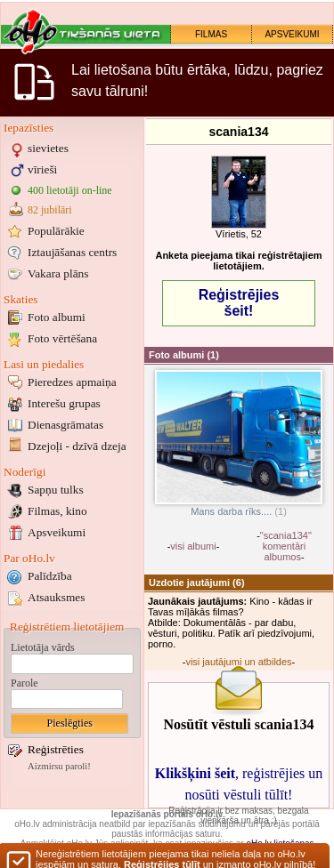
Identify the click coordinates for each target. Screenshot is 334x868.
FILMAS (211, 34)
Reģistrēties (56, 749)
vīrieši (42, 169)
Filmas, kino (57, 511)
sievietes (48, 148)
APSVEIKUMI (292, 34)
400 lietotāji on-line (70, 190)
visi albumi (193, 546)
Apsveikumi (57, 532)
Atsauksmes (56, 597)
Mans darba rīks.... (239, 507)
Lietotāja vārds (43, 647)
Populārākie (56, 231)
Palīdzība (50, 576)
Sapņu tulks (56, 490)
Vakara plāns (58, 273)
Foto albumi (57, 317)
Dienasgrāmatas (65, 425)
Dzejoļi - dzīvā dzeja (77, 446)
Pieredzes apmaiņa (72, 382)
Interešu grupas (64, 403)
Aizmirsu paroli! (59, 766)
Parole (24, 683)
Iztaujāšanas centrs (72, 252)
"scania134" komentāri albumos (286, 546)
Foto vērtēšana (62, 338)
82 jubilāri (50, 210)
